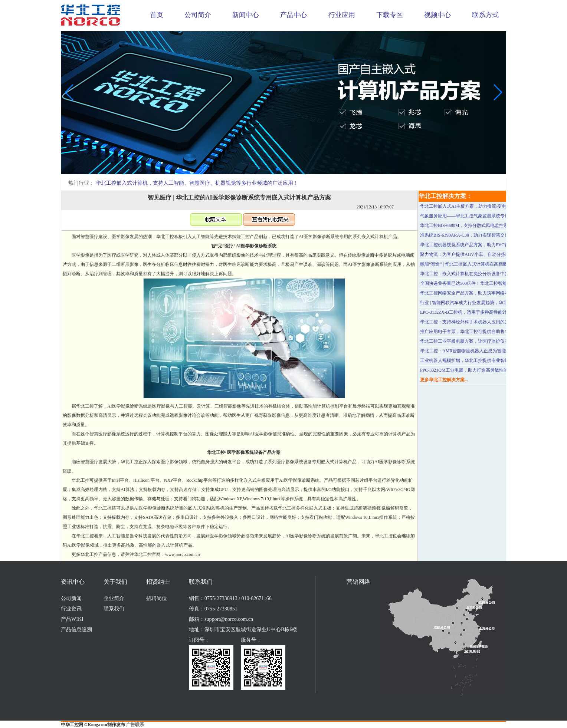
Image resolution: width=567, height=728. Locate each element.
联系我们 (114, 609)
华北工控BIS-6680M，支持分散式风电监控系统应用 (471, 225)
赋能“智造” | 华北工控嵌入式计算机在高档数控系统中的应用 (479, 264)
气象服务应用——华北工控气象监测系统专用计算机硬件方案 (480, 216)
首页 (157, 15)
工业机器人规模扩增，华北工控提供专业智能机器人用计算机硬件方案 (489, 360)
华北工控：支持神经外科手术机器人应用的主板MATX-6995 (478, 322)
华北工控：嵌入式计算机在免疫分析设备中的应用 (469, 274)
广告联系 (135, 725)
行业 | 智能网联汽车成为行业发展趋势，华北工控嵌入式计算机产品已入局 (493, 303)
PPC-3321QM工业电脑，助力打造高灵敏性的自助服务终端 (477, 370)
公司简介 (198, 15)
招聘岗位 (157, 598)
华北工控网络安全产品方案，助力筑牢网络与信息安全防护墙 (480, 293)
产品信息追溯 (76, 630)
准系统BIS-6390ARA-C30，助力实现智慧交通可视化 (471, 235)
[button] (278, 169)
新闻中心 (246, 15)
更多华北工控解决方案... (444, 380)
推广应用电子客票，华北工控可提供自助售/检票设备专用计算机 (483, 332)
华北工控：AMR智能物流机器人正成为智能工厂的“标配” (476, 351)
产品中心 (294, 15)
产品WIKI (72, 619)
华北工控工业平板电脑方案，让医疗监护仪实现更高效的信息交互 (485, 341)
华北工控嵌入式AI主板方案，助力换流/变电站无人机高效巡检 (481, 206)
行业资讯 (71, 609)
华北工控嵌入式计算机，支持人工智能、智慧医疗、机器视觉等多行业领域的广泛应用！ (197, 183)
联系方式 (485, 15)
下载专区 (390, 15)
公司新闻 (71, 598)
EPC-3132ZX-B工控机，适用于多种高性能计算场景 (470, 312)
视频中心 (437, 15)
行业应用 (342, 15)
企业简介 (114, 598)
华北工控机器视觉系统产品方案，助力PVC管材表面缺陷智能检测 (484, 245)
